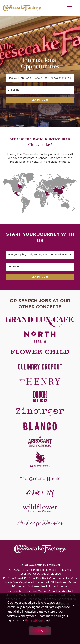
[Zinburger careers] (40, 411)
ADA (50, 609)
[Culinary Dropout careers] (40, 367)
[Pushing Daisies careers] (40, 523)
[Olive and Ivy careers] (40, 493)
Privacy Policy (35, 609)
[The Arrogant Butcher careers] (40, 441)
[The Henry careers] (40, 382)
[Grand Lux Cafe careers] (40, 322)
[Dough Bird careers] (40, 397)
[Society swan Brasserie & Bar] (40, 460)
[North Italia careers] (40, 337)
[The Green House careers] (40, 478)
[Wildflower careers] (40, 508)
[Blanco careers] (40, 426)
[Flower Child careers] (40, 352)
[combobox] (40, 78)
